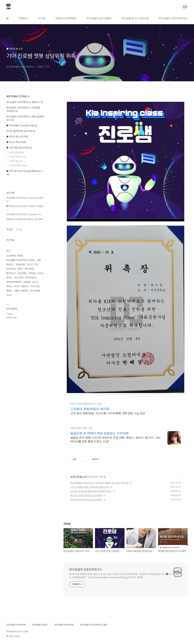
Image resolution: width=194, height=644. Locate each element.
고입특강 (27, 282)
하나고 (30, 264)
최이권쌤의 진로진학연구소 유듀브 (21, 260)
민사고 (9, 295)
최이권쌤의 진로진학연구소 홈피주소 (25, 102)
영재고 (9, 291)
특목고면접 (29, 269)
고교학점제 (11, 256)
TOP (185, 626)
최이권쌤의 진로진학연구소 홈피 (94, 625)
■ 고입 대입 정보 (19, 148)
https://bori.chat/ (79, 428)
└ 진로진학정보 (17, 166)
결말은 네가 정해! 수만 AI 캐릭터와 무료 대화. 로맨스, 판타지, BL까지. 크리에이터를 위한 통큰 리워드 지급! (115, 439)
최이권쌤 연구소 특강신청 (135, 18)
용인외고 (25, 291)
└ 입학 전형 (16, 152)
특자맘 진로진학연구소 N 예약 (86, 495)
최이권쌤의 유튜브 (40, 625)
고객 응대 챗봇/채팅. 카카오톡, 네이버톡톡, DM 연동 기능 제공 (108, 413)
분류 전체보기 (18, 96)
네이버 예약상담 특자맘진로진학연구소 (91, 491)
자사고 (40, 273)
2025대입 (22, 273)
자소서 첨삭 (19, 278)
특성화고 (10, 264)
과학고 (20, 269)
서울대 (17, 291)
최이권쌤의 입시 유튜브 (99, 18)
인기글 (19, 229)
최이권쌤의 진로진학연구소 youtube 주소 (24, 214)
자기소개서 (35, 286)
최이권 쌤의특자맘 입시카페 (21, 131)
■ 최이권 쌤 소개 (79, 477)
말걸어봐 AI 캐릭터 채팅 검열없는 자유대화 (100, 433)
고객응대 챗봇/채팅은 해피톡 (90, 409)
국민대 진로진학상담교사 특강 (86, 500)
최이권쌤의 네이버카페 (16, 625)
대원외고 (25, 286)
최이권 (9, 278)
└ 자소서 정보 (17, 157)
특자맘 (20, 256)
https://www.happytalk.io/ (83, 404)
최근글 (9, 229)
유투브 (9, 330)
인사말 (42, 18)
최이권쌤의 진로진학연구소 (173, 18)
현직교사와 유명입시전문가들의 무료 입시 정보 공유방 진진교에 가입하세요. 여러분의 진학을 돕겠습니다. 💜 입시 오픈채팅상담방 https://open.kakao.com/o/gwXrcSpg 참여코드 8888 (120, 576)
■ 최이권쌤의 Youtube (22, 125)
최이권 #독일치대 (14, 282)
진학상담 (32, 273)
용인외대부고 (31, 278)
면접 (39, 260)
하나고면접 (35, 291)
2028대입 (11, 269)
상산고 (35, 282)
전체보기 (23, 18)
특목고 (9, 286)
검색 (177, 7)
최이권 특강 (20, 264)
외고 (36, 264)
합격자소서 (11, 273)
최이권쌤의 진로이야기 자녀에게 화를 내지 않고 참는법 (99, 483)
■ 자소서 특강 (16, 142)
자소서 (17, 286)
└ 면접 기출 (15, 161)
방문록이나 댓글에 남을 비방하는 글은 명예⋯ (25, 219)
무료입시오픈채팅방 (66, 18)
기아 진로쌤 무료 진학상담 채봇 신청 (90, 487)
